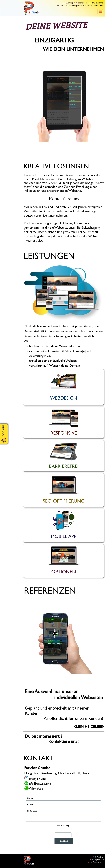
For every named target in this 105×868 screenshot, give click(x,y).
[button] (64, 106)
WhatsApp (36, 788)
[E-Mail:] (63, 804)
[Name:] (63, 798)
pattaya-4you (37, 779)
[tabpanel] (75, 4)
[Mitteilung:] (63, 815)
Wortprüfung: (63, 825)
